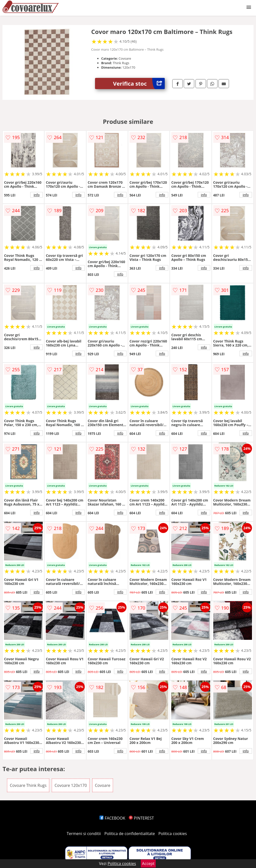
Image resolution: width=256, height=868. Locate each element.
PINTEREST (141, 818)
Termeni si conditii (84, 834)
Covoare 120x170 (71, 785)
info (36, 195)
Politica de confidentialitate (130, 834)
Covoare (103, 785)
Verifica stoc (139, 84)
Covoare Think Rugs (28, 785)
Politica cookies (173, 834)
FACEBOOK (112, 818)
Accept (148, 864)
